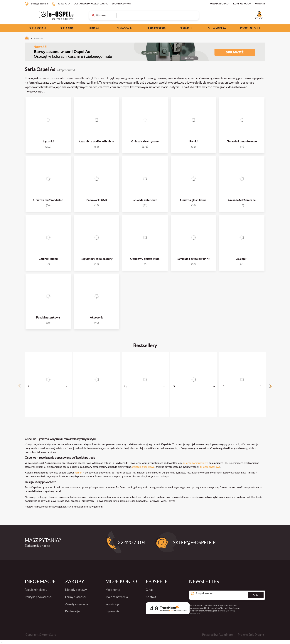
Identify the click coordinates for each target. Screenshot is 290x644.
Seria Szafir (125, 28)
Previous (20, 386)
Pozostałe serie (250, 28)
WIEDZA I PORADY (220, 4)
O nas (149, 590)
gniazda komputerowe (195, 463)
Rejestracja (112, 604)
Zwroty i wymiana (76, 604)
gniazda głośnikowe (143, 467)
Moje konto (113, 590)
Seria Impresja (156, 28)
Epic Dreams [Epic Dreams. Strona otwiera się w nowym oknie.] (257, 635)
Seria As (94, 28)
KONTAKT (260, 4)
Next (270, 386)
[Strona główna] (28, 39)
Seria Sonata (38, 28)
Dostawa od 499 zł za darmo (91, 4)
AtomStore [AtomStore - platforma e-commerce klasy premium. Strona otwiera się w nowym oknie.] (226, 635)
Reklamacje (72, 611)
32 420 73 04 (64, 4)
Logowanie (112, 611)
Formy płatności (75, 597)
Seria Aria (67, 28)
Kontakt (151, 597)
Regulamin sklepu (36, 590)
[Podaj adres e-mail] (227, 595)
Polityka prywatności (38, 597)
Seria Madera (217, 28)
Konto (259, 18)
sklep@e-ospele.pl (40, 4)
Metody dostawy (76, 590)
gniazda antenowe (210, 467)
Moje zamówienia (117, 597)
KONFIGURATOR (242, 4)
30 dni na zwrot (122, 4)
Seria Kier (186, 28)
